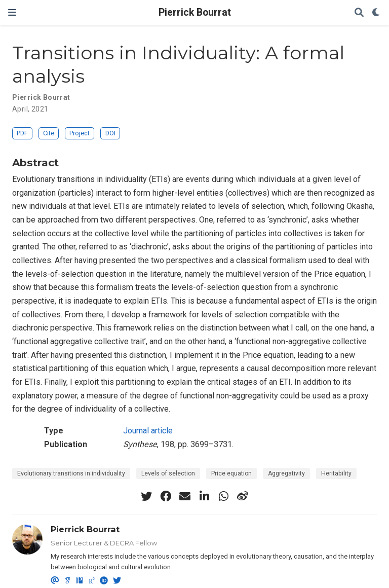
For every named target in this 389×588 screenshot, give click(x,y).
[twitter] (146, 496)
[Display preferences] (376, 13)
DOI (110, 133)
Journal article (148, 431)
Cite (49, 133)
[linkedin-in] (204, 496)
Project (80, 133)
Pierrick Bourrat (195, 12)
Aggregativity (286, 473)
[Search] (359, 13)
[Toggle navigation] (12, 12)
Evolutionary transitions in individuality (71, 473)
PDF (22, 133)
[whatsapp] (223, 496)
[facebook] (166, 496)
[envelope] (185, 496)
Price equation (231, 473)
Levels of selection (168, 473)
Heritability (336, 473)
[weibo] (243, 496)
